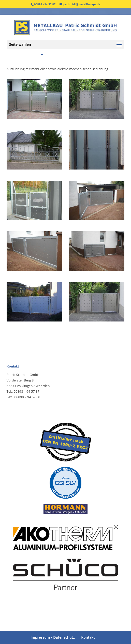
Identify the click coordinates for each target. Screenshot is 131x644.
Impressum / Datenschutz (53, 637)
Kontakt (88, 637)
